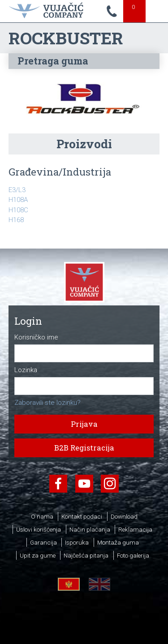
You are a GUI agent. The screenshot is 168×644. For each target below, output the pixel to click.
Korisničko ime (36, 337)
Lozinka (26, 370)
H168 (16, 220)
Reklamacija (135, 529)
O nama (42, 516)
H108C (18, 210)
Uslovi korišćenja (39, 529)
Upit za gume (38, 555)
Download (124, 516)
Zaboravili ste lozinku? (47, 403)
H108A (18, 200)
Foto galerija (133, 555)
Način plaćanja (90, 529)
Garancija (43, 542)
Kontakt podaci (82, 516)
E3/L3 (17, 190)
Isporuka (77, 542)
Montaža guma (118, 542)
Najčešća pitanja (86, 555)
